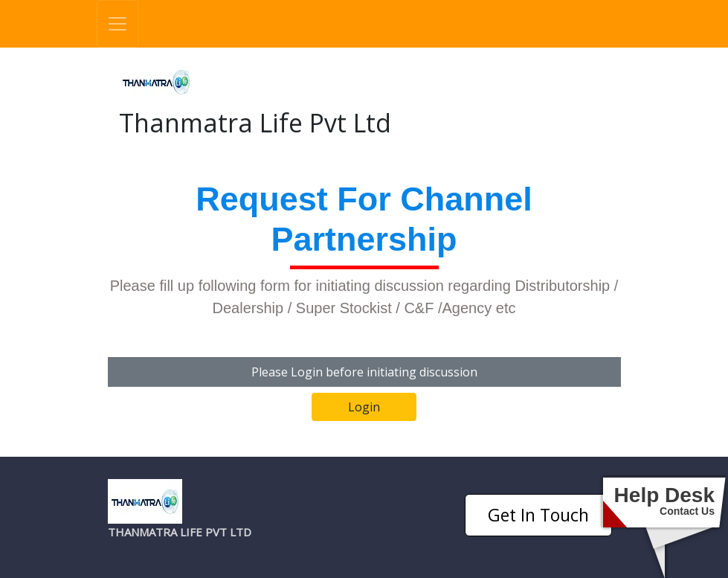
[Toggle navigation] (117, 24)
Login (364, 407)
